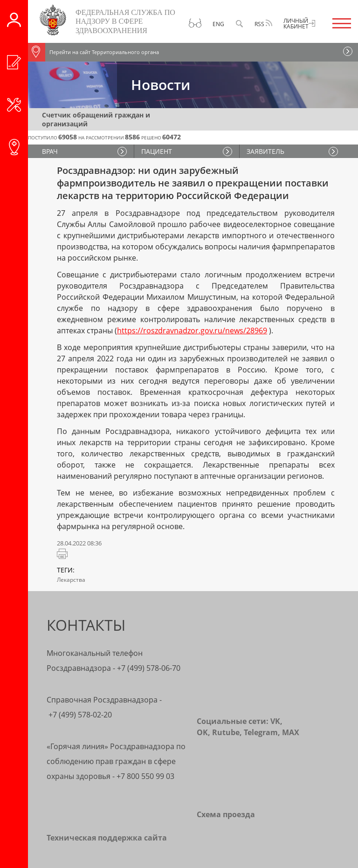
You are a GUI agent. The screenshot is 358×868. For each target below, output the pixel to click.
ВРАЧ (50, 151)
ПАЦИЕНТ (157, 151)
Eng (218, 24)
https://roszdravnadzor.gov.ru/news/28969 (192, 331)
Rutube (226, 732)
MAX (291, 732)
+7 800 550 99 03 (145, 776)
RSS (263, 24)
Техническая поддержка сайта (107, 838)
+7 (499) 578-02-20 (80, 715)
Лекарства (71, 580)
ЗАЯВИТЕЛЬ (265, 151)
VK (275, 721)
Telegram (261, 732)
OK (202, 732)
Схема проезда (226, 814)
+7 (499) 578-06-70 (149, 668)
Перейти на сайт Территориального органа (93, 52)
